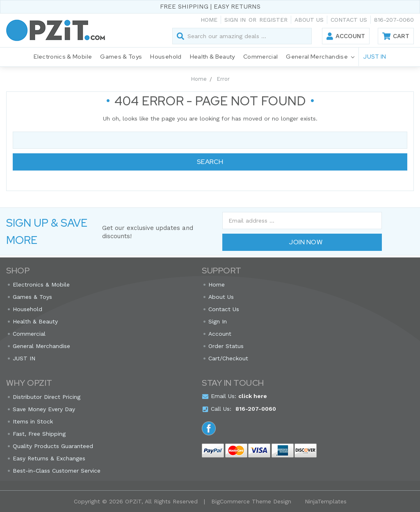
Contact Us (349, 20)
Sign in (235, 20)
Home (209, 20)
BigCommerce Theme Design (251, 501)
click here (253, 396)
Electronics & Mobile (63, 57)
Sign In (218, 321)
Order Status (226, 346)
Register (273, 20)
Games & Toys (121, 57)
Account (350, 36)
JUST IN (374, 57)
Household (166, 57)
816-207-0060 (394, 20)
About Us (309, 20)
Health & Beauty (212, 57)
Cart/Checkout (228, 358)
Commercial (261, 57)
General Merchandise (320, 57)
